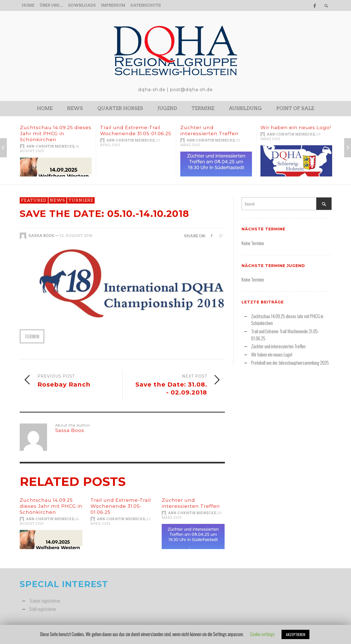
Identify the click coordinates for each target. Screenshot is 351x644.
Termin (32, 336)
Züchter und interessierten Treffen (278, 346)
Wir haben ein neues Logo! (296, 127)
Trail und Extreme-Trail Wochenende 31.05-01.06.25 (121, 506)
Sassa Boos (41, 236)
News (57, 200)
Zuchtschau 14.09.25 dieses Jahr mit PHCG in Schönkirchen (56, 134)
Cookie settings (262, 634)
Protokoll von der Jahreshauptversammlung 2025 (290, 363)
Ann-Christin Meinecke (50, 146)
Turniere (81, 200)
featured (34, 200)
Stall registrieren (43, 609)
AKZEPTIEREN (295, 634)
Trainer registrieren (45, 601)
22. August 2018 (76, 236)
